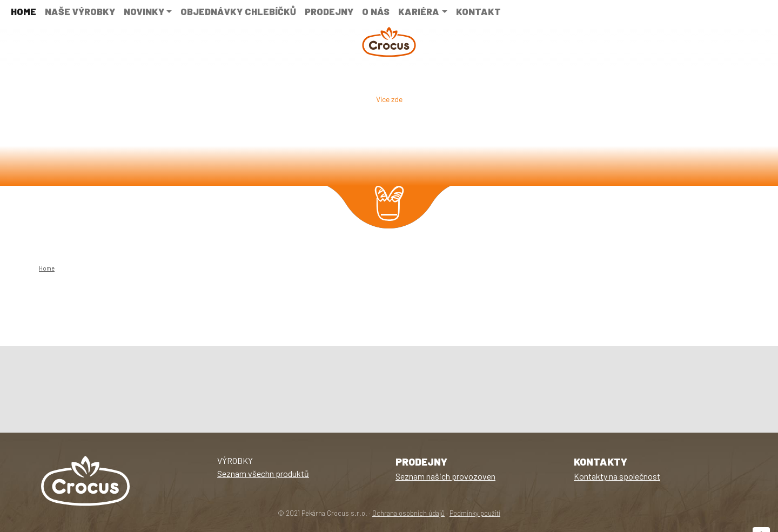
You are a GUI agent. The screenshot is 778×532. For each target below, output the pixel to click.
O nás (376, 11)
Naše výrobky (80, 11)
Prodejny (329, 11)
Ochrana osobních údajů (408, 513)
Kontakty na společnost (617, 476)
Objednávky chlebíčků (238, 11)
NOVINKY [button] (144, 11)
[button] (58, 128)
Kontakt (478, 11)
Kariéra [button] (419, 11)
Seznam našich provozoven (445, 476)
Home (24, 11)
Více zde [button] (389, 99)
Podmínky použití (475, 513)
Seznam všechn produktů (263, 473)
